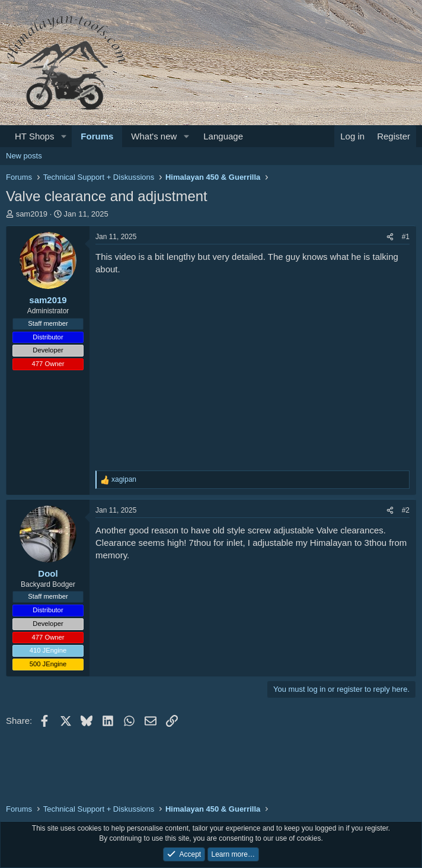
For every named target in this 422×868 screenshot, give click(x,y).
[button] (63, 136)
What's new (154, 136)
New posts (24, 156)
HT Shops (34, 136)
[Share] (390, 237)
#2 (406, 510)
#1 (406, 237)
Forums (97, 136)
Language (223, 136)
